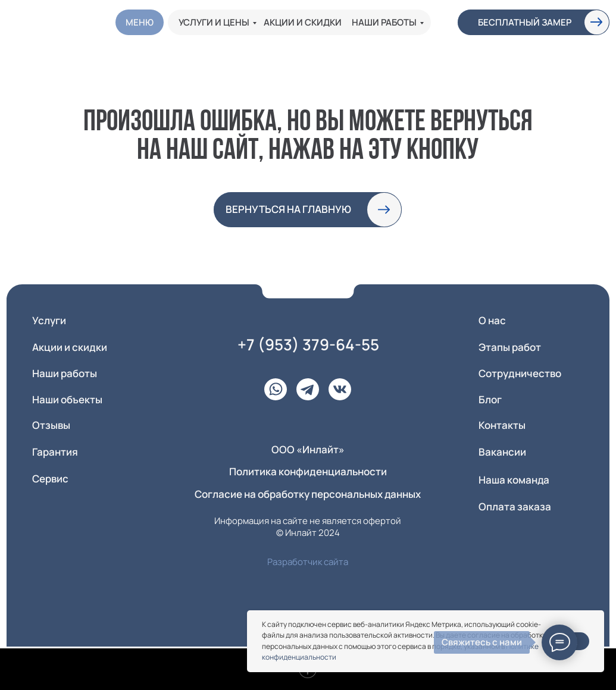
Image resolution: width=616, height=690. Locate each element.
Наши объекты (67, 399)
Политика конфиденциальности (308, 471)
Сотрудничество (520, 373)
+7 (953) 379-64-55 (308, 344)
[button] (597, 22)
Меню (140, 22)
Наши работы (384, 22)
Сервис (50, 479)
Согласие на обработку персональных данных (308, 494)
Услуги (49, 320)
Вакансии (502, 452)
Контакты (502, 425)
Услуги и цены (214, 22)
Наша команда (514, 480)
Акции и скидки (303, 22)
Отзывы (51, 425)
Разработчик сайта (308, 562)
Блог (490, 399)
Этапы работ (510, 347)
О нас (492, 320)
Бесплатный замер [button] (525, 22)
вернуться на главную (288, 209)
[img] (48, 22)
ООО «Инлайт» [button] (308, 449)
